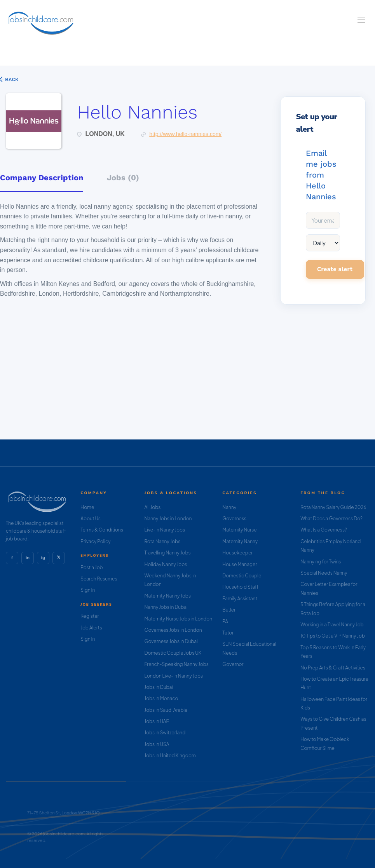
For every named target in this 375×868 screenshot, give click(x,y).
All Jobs (153, 507)
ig (43, 558)
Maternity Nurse (239, 530)
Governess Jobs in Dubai (171, 641)
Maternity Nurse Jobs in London (179, 619)
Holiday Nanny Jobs (166, 564)
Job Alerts (91, 628)
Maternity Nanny (240, 541)
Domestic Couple (242, 576)
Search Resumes (99, 579)
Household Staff (240, 587)
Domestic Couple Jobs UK (173, 653)
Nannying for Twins (321, 562)
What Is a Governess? (324, 530)
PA (225, 621)
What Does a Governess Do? (331, 519)
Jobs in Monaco (161, 698)
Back (11, 80)
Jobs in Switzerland (165, 733)
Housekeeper (237, 553)
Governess (234, 519)
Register (90, 616)
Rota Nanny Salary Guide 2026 (333, 507)
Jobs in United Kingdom (170, 756)
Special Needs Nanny (324, 573)
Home (87, 507)
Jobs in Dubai (159, 687)
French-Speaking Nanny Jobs (177, 664)
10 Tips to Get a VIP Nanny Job (333, 636)
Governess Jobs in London (173, 630)
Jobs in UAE (157, 721)
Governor (233, 664)
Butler (229, 610)
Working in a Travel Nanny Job (332, 625)
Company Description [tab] (42, 178)
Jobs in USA (157, 744)
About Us (91, 519)
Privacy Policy (95, 541)
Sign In (88, 590)
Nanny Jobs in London (168, 519)
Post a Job (92, 567)
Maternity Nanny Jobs (168, 596)
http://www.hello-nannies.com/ (185, 134)
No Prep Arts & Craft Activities (333, 668)
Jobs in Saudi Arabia (166, 710)
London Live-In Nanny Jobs (174, 676)
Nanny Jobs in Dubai (166, 607)
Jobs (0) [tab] (123, 178)
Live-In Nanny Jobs (165, 530)
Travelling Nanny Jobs (168, 553)
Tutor (228, 633)
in (28, 558)
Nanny (229, 507)
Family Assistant (240, 599)
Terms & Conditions (102, 530)
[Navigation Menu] (361, 20)
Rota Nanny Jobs (163, 541)
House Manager (240, 564)
